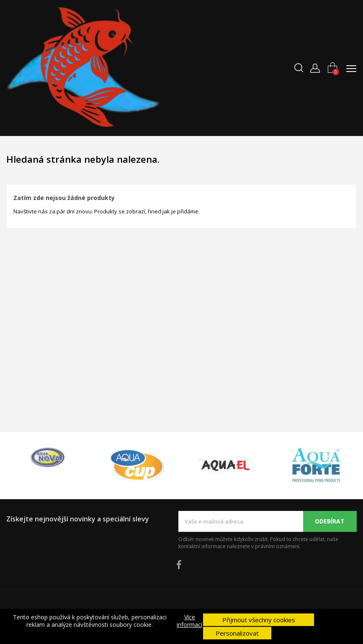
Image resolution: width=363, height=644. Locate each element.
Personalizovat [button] (237, 633)
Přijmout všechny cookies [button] (259, 620)
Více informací (189, 621)
